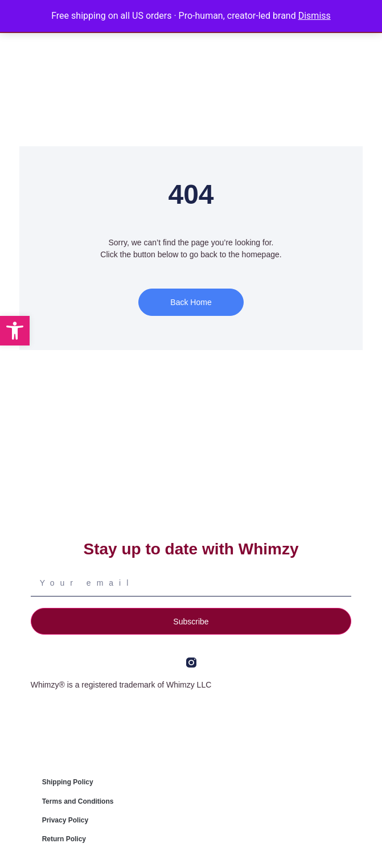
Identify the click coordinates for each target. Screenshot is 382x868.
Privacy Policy (65, 820)
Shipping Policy (68, 782)
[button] (15, 331)
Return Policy (64, 839)
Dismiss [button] (315, 16)
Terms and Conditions (78, 801)
